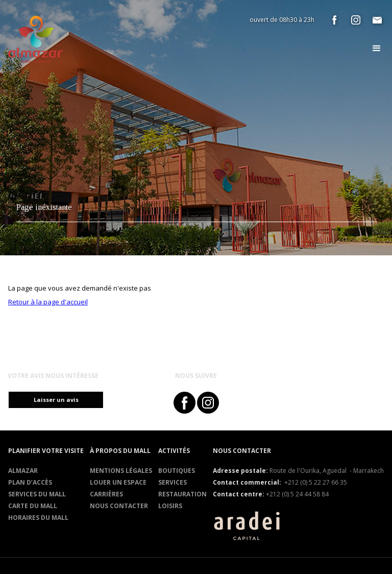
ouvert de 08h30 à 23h (282, 20)
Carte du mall (33, 506)
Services (173, 482)
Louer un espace (118, 482)
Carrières (106, 494)
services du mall (37, 494)
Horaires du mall (38, 518)
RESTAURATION (182, 494)
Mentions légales (121, 471)
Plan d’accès (30, 482)
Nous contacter (119, 506)
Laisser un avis (60, 400)
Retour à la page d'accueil (48, 302)
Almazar (23, 471)
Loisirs (170, 506)
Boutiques (177, 471)
